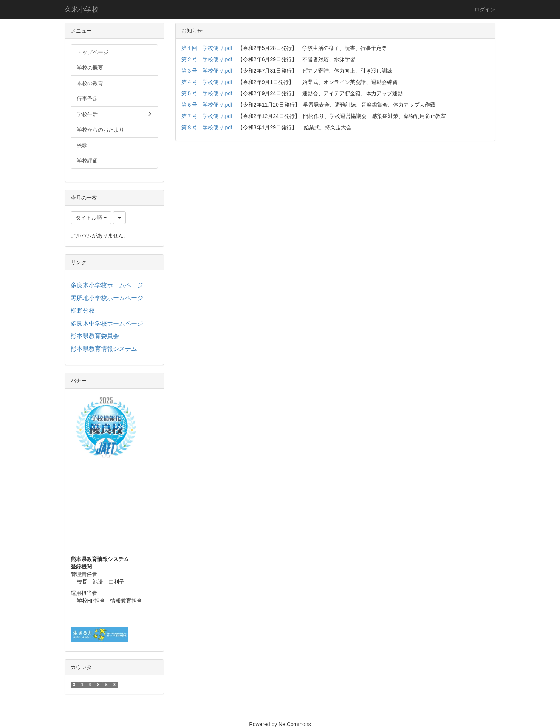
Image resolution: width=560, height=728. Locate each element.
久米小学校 (82, 9)
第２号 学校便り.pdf (207, 59)
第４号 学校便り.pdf (207, 82)
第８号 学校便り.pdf (207, 127)
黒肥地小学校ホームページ (107, 298)
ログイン (485, 9)
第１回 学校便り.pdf (207, 48)
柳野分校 (83, 311)
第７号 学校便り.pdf (207, 116)
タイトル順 (91, 218)
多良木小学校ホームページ (107, 285)
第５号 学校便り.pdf (207, 93)
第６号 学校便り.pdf (207, 105)
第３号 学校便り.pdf (207, 71)
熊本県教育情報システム (104, 349)
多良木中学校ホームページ (107, 323)
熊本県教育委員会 (95, 336)
